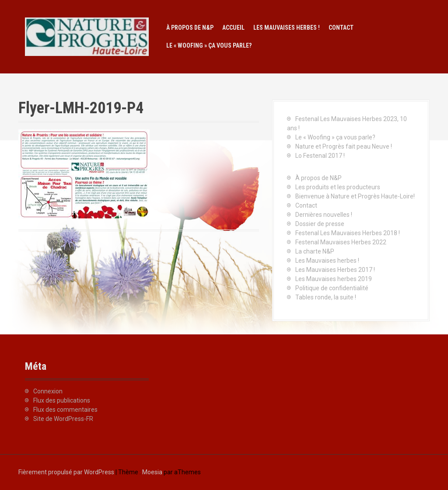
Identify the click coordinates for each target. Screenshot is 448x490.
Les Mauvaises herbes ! (287, 28)
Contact (341, 28)
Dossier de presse (320, 224)
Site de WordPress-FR (63, 419)
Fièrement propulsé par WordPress (66, 472)
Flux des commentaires (65, 410)
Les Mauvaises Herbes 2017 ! (335, 270)
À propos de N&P (190, 28)
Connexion (48, 391)
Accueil (233, 28)
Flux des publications (62, 400)
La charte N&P (315, 251)
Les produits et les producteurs (338, 187)
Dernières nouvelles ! (324, 215)
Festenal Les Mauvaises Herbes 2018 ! (348, 233)
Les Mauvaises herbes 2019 (334, 279)
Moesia (152, 472)
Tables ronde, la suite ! (326, 297)
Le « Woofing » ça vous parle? (209, 45)
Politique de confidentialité (332, 288)
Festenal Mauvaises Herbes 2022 (341, 242)
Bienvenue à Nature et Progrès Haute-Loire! (355, 196)
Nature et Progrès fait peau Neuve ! (344, 146)
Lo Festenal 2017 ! (320, 156)
